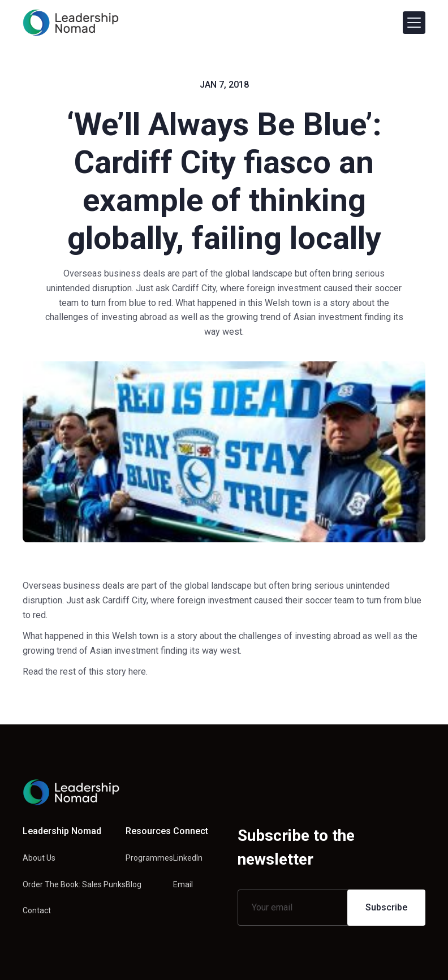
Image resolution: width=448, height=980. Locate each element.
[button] (414, 23)
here (137, 672)
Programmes (149, 858)
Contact (37, 910)
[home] (71, 23)
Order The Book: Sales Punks (74, 884)
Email (183, 884)
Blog (133, 884)
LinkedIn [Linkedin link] (188, 858)
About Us (39, 858)
